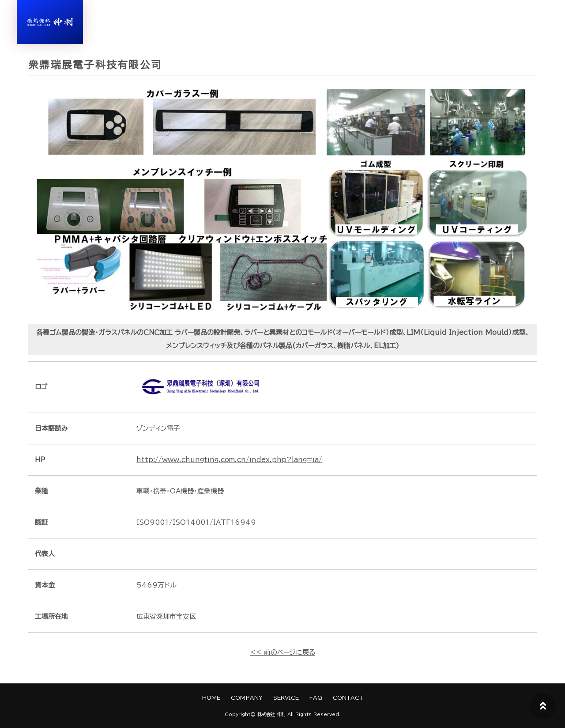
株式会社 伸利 (271, 714)
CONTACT (348, 698)
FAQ (316, 698)
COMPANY (247, 698)
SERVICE (286, 698)
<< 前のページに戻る (283, 652)
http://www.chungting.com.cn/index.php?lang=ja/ (230, 460)
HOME (211, 698)
